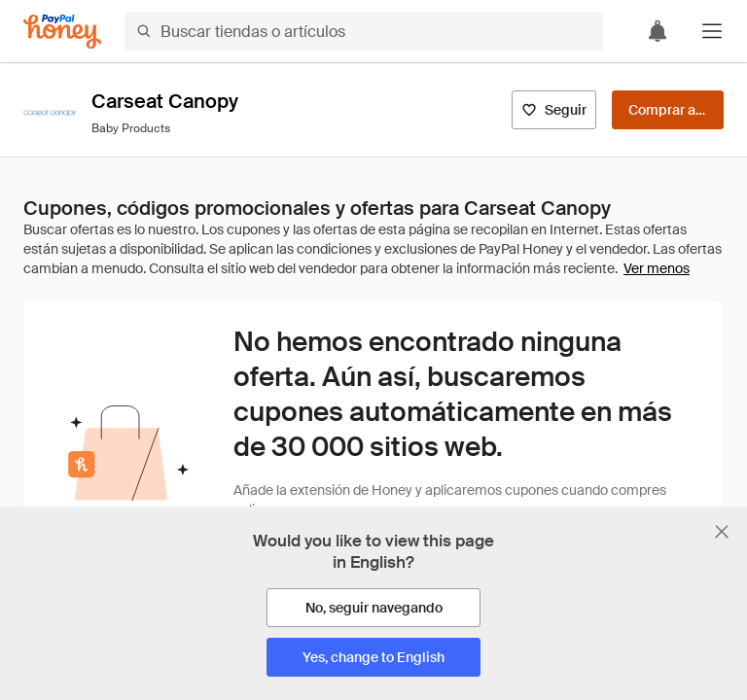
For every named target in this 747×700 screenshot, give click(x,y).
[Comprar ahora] (668, 110)
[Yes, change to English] (373, 657)
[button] (712, 31)
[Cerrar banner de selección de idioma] (722, 532)
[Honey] (62, 32)
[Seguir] (554, 110)
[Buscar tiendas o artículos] (364, 31)
